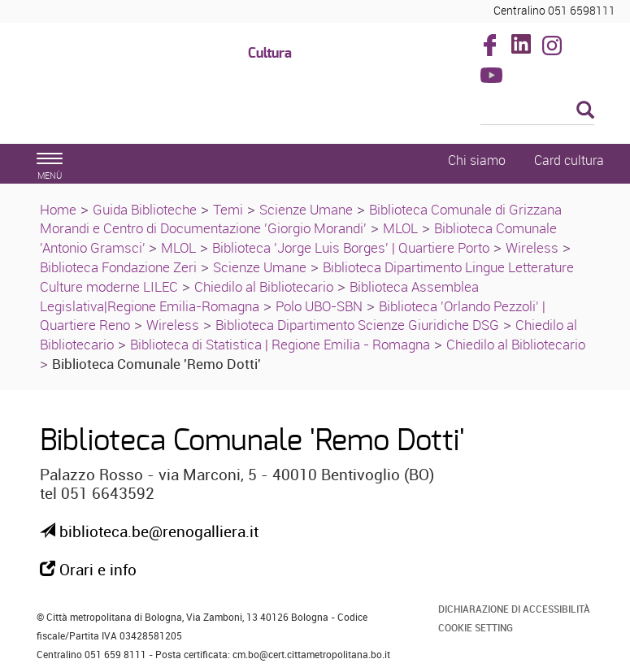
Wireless (532, 247)
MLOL (400, 228)
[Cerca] (537, 111)
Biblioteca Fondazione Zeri (118, 267)
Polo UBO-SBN (319, 306)
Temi (228, 209)
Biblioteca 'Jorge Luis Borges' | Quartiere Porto (351, 247)
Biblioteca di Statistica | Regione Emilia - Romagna (280, 344)
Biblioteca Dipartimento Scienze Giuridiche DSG (357, 325)
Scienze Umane (306, 209)
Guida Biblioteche (145, 209)
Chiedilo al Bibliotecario (264, 286)
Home (58, 209)
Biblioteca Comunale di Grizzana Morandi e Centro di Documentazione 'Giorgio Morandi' (301, 219)
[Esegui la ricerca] (585, 111)
